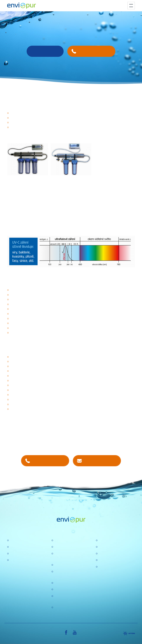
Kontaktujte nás (100, 461)
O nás (58, 540)
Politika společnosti (67, 565)
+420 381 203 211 (49, 461)
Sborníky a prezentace (114, 560)
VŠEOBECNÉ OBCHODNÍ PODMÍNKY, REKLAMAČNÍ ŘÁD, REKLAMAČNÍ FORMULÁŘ (116, 576)
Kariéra (59, 547)
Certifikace (106, 540)
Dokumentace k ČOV (113, 554)
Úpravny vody (19, 547)
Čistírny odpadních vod (25, 540)
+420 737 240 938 (95, 51)
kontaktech (46, 441)
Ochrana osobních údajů (70, 583)
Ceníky (103, 547)
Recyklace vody (20, 554)
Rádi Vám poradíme (45, 51)
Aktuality (60, 589)
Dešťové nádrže (21, 560)
